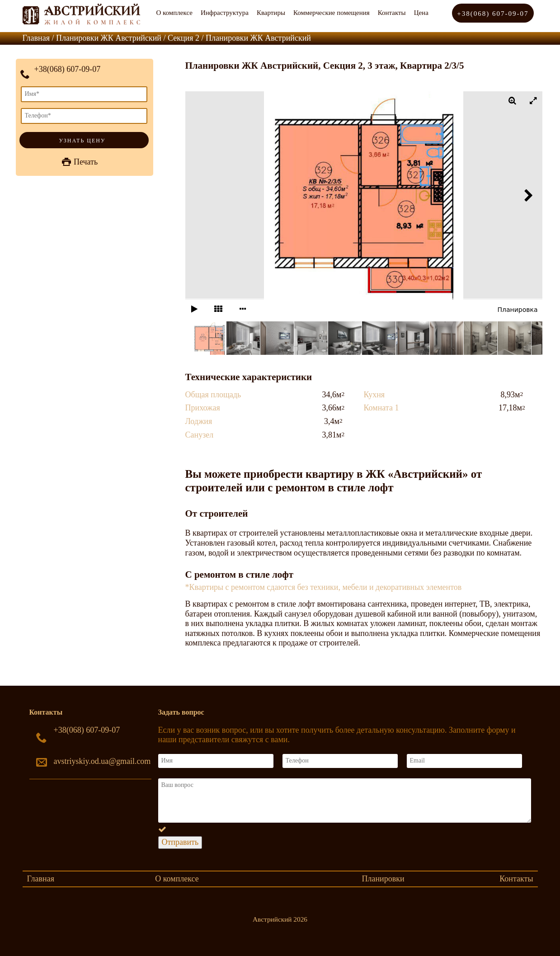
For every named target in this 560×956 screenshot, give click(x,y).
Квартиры (271, 13)
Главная (41, 879)
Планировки (383, 879)
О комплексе (174, 13)
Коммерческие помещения (332, 13)
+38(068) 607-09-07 (493, 14)
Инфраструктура (225, 13)
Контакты (392, 13)
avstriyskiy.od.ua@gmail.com (102, 761)
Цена (421, 13)
